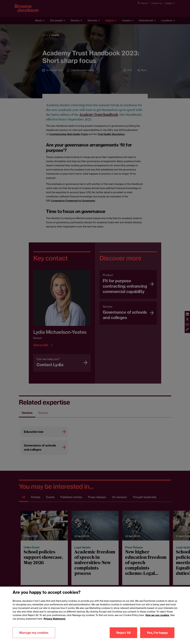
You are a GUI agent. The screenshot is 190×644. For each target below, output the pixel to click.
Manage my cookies (34, 634)
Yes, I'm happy (157, 634)
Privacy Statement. (55, 621)
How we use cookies (157, 617)
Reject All (123, 634)
